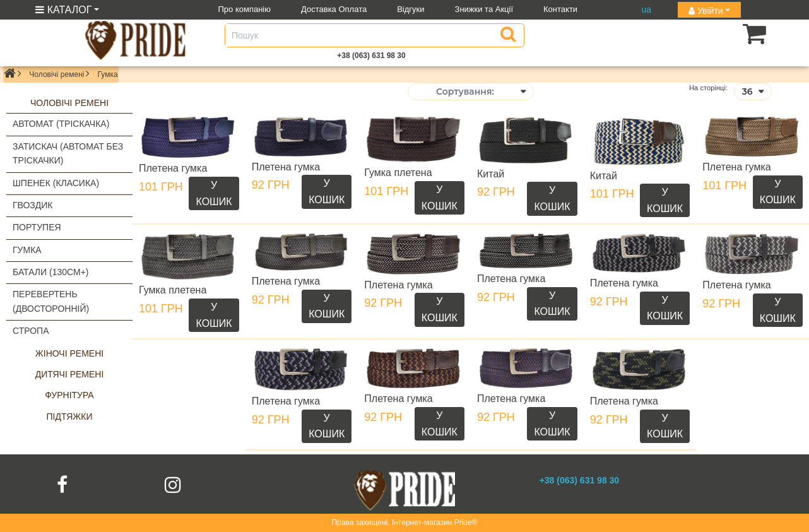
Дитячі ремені (70, 374)
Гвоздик (33, 205)
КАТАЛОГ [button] (63, 10)
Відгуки (410, 9)
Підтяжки (70, 417)
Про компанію (245, 9)
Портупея (37, 227)
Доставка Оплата (334, 9)
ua (646, 9)
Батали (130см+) (50, 272)
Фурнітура (69, 395)
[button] (735, 33)
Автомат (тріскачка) (61, 124)
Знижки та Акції (484, 9)
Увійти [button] (706, 11)
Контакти (560, 9)
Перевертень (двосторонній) (51, 301)
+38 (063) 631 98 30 (371, 56)
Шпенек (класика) (56, 183)
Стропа (31, 331)
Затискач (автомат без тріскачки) (68, 153)
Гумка (27, 250)
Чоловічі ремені (56, 74)
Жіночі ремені (69, 353)
